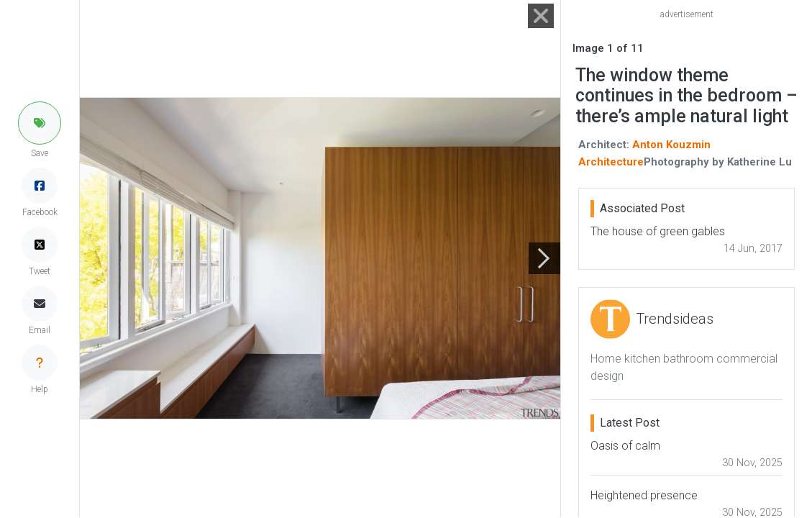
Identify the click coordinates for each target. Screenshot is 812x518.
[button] (40, 123)
